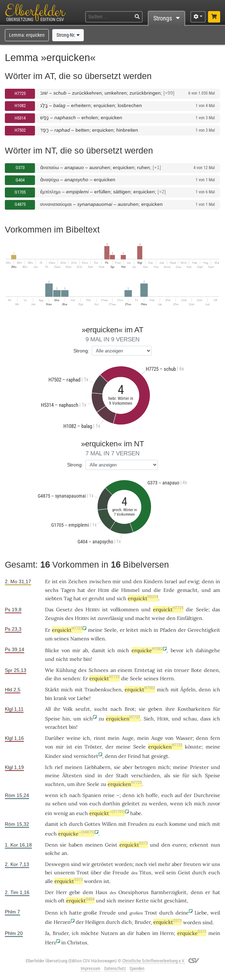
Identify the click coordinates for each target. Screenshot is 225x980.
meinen (94, 845)
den (166, 845)
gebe (75, 892)
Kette (142, 900)
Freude (121, 872)
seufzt (83, 709)
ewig (193, 581)
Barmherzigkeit (169, 892)
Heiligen (95, 922)
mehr (76, 659)
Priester (199, 767)
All (48, 709)
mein (214, 933)
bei (48, 872)
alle (49, 881)
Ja (47, 933)
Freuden (138, 824)
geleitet (131, 803)
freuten (192, 864)
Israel (171, 581)
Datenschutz (115, 968)
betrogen (145, 767)
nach (75, 795)
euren (179, 845)
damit (52, 824)
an (64, 853)
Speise (53, 719)
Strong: (81, 351)
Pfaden (168, 630)
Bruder (143, 922)
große (90, 913)
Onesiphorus (133, 892)
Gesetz (64, 609)
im (155, 933)
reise (109, 795)
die (107, 872)
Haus (101, 892)
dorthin (111, 803)
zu (152, 824)
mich (51, 900)
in (64, 942)
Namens (80, 638)
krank (60, 698)
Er (48, 581)
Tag (68, 598)
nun (215, 845)
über (96, 872)
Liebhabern (97, 767)
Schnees (98, 670)
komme (178, 824)
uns (216, 864)
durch (76, 824)
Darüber (55, 738)
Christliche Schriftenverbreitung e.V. (154, 961)
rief (59, 767)
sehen (59, 803)
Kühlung (66, 670)
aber (177, 864)
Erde (169, 590)
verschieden (146, 775)
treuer (182, 670)
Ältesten (72, 775)
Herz (51, 942)
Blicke (52, 650)
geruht (97, 598)
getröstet (102, 864)
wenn (52, 795)
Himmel (130, 590)
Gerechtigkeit (204, 630)
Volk (68, 709)
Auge (128, 738)
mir (76, 650)
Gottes (92, 824)
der (80, 922)
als (167, 775)
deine (182, 913)
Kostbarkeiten (194, 709)
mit (122, 824)
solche (53, 853)
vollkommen (125, 609)
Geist (111, 845)
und (73, 803)
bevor (177, 650)
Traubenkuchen (103, 689)
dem (88, 892)
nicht (62, 659)
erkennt (199, 845)
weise (158, 618)
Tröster (93, 747)
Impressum (91, 968)
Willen (109, 824)
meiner (126, 900)
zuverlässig (110, 618)
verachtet (56, 727)
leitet (132, 630)
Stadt (122, 775)
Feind (134, 756)
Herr (61, 892)
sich (88, 719)
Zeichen (78, 581)
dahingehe (208, 650)
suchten (55, 784)
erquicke (147, 650)
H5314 (20, 118)
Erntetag (145, 670)
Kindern (153, 581)
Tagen (68, 590)
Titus (145, 872)
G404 (20, 180)
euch (167, 795)
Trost (83, 872)
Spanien (92, 795)
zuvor (214, 803)
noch (141, 864)
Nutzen (109, 933)
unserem (64, 872)
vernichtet (86, 756)
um (49, 638)
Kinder (53, 756)
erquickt (143, 598)
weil (160, 872)
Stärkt (52, 689)
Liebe (83, 698)
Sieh (149, 719)
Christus (77, 942)
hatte (75, 913)
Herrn (167, 678)
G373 (20, 168)
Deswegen (57, 864)
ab (85, 650)
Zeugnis (54, 618)
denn (208, 581)
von (66, 650)
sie (117, 767)
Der (49, 892)
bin (73, 727)
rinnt (100, 738)
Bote (196, 670)
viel (152, 864)
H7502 (20, 130)
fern (215, 738)
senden (71, 678)
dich (127, 922)
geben (155, 709)
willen (98, 638)
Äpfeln (188, 689)
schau (190, 719)
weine (74, 738)
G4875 (20, 204)
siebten (54, 598)
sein (171, 872)
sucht (101, 709)
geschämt (175, 900)
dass (206, 719)
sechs (52, 590)
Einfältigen (190, 618)
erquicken (123, 719)
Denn (51, 845)
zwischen (100, 581)
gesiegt (160, 756)
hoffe (152, 795)
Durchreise (207, 795)
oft (61, 900)
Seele (202, 609)
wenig (61, 813)
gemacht (187, 590)
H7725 (20, 93)
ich (217, 689)
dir (131, 933)
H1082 (20, 106)
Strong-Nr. (68, 35)
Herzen (62, 922)
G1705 (20, 192)
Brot (130, 709)
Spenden (137, 968)
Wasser (184, 738)
